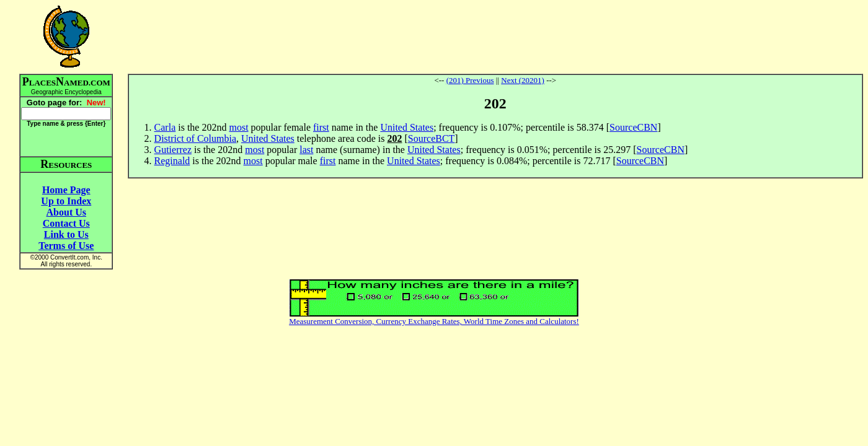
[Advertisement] (495, 37)
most (238, 127)
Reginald (172, 161)
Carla (165, 127)
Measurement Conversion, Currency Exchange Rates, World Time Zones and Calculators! (434, 321)
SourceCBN (633, 127)
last (306, 150)
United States (407, 127)
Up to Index (66, 201)
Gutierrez (173, 150)
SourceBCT (432, 138)
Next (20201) (523, 80)
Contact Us (66, 223)
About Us (66, 212)
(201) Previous (470, 80)
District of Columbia (195, 138)
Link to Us (66, 234)
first (321, 127)
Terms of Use (66, 246)
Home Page (66, 190)
